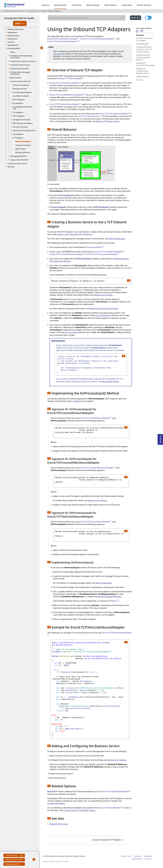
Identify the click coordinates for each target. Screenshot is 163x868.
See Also (140, 80)
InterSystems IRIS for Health (19, 18)
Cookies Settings (137, 859)
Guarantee (138, 856)
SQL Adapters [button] (18, 134)
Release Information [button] (16, 29)
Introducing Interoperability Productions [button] (21, 57)
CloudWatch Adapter (21, 96)
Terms (129, 856)
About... (13, 52)
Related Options (142, 77)
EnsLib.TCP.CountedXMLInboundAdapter (98, 39)
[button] (49, 70)
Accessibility (148, 856)
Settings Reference (23, 152)
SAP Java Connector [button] (20, 127)
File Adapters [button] (18, 103)
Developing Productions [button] (20, 68)
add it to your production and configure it (75, 234)
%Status (114, 601)
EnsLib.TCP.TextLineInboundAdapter (63, 41)
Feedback (160, 439)
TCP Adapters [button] (18, 138)
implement (78, 401)
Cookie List (148, 859)
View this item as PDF (14, 860)
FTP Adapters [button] (18, 112)
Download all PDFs (13, 864)
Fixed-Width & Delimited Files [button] (22, 108)
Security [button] (11, 42)
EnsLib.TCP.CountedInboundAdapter (64, 39)
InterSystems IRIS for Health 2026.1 (15, 11)
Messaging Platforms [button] (19, 156)
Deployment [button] (13, 32)
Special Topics (21, 149)
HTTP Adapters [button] (19, 116)
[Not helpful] (142, 31)
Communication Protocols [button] (20, 81)
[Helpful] (137, 31)
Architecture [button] (13, 39)
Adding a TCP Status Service (108, 121)
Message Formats (20, 89)
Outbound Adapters (23, 145)
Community (77, 5)
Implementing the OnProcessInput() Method (143, 57)
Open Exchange (93, 5)
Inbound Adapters (55, 11)
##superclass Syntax (110, 382)
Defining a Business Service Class (104, 309)
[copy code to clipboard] (129, 280)
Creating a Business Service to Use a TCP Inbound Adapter (144, 49)
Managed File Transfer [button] (22, 120)
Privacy (123, 856)
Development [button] (13, 45)
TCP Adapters (43, 11)
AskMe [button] (136, 17)
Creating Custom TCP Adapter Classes (79, 810)
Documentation (60, 5)
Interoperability (32, 11)
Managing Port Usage (59, 824)
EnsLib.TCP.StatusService (90, 116)
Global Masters (111, 5)
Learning (45, 5)
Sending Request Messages (110, 597)
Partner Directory (144, 5)
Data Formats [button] (16, 78)
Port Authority (59, 54)
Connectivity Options (56, 803)
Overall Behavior (143, 44)
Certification (127, 5)
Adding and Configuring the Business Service (143, 71)
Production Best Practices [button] (20, 65)
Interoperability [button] (14, 48)
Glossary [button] (11, 167)
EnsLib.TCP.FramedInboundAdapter (115, 792)
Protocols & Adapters (21, 85)
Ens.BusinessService (95, 247)
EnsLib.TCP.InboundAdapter (71, 78)
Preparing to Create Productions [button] (23, 61)
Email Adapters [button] (19, 100)
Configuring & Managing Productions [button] (20, 73)
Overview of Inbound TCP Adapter (144, 39)
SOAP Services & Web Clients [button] (24, 130)
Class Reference (14, 856)
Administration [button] (14, 36)
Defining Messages (117, 239)
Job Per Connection (102, 315)
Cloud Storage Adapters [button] (22, 92)
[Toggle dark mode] (148, 18)
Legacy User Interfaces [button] (19, 160)
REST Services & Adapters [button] (23, 123)
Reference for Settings (103, 295)
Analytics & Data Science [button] (17, 163)
